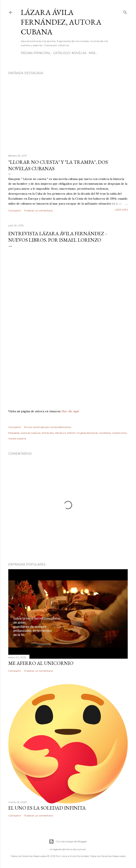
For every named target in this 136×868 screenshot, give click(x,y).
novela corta (119, 433)
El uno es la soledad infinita (47, 808)
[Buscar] (125, 11)
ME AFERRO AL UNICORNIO (41, 663)
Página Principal (36, 53)
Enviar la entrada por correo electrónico (48, 427)
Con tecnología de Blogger (68, 841)
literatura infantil (65, 433)
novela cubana (17, 438)
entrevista (48, 433)
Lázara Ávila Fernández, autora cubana (61, 22)
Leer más (121, 210)
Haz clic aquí (70, 411)
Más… (93, 53)
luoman (81, 849)
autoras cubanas (31, 433)
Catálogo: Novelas (70, 53)
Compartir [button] (15, 210)
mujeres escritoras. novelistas (94, 433)
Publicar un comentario (39, 210)
